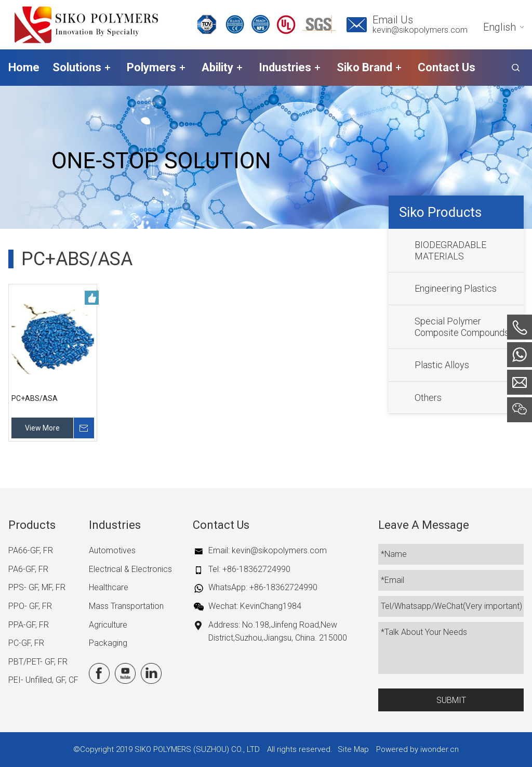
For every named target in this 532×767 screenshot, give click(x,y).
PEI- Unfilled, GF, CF (43, 680)
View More (42, 428)
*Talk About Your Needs (424, 632)
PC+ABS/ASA (35, 398)
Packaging (108, 643)
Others (428, 398)
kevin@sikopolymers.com (420, 30)
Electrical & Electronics (130, 569)
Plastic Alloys (442, 365)
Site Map (353, 749)
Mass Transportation (126, 606)
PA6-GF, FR (28, 569)
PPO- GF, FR (30, 606)
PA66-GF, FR (31, 550)
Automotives (112, 550)
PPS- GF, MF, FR (37, 587)
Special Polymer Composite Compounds (462, 327)
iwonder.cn (440, 749)
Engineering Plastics (456, 288)
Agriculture (108, 625)
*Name (394, 554)
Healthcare (109, 587)
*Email (393, 580)
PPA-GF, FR (29, 625)
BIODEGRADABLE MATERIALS (450, 250)
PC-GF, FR (26, 643)
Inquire (84, 428)
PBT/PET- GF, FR (38, 662)
